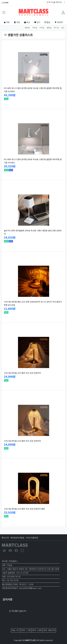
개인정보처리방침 (17, 538)
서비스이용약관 (32, 538)
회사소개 (5, 538)
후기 (56, 28)
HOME (5, 3)
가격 (34, 28)
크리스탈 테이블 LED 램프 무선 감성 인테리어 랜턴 (24, 509)
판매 (27, 28)
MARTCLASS (15, 545)
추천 (17, 22)
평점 (49, 28)
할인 (47, 22)
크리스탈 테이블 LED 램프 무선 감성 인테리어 (22, 373)
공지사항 (8, 599)
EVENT (59, 22)
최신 (27, 22)
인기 (37, 22)
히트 (7, 22)
